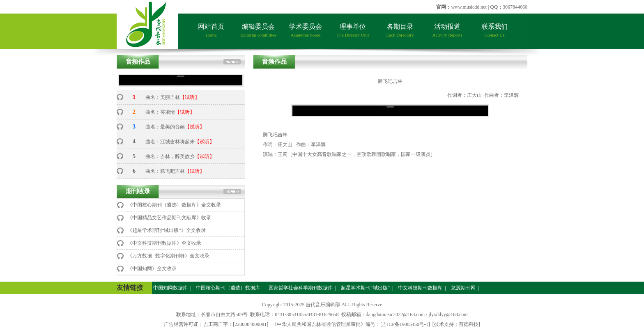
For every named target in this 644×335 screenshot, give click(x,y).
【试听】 (190, 97)
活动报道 (447, 30)
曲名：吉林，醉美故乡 (170, 156)
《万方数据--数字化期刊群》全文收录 (168, 256)
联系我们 (494, 30)
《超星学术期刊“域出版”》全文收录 (167, 230)
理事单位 (353, 30)
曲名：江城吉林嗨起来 (170, 142)
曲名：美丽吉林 (163, 97)
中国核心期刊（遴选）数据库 (227, 288)
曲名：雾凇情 (160, 112)
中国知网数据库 (170, 288)
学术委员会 (306, 30)
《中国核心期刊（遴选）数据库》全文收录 (174, 205)
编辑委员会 (258, 30)
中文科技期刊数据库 (420, 288)
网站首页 (211, 30)
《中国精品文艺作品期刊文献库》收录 (169, 218)
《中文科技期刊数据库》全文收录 (164, 243)
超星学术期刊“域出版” (365, 288)
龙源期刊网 (463, 288)
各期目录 (400, 30)
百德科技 (469, 324)
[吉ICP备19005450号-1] (405, 324)
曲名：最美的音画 (165, 127)
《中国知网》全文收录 (152, 268)
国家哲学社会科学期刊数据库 (300, 288)
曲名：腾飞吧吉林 (165, 171)
